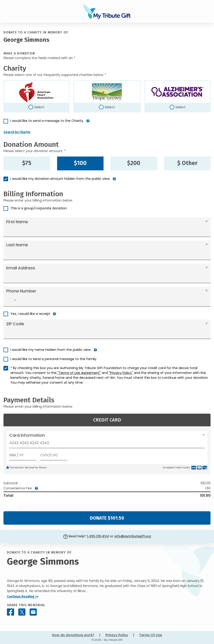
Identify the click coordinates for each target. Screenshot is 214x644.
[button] (88, 123)
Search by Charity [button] (17, 132)
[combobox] (12, 300)
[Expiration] (23, 454)
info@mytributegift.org (133, 536)
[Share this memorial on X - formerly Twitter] (22, 612)
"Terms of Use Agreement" (79, 373)
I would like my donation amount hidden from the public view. (60, 179)
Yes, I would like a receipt (30, 314)
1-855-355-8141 (98, 536)
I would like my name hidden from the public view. (51, 350)
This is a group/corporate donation (39, 208)
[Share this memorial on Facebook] (11, 612)
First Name (17, 222)
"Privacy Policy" (121, 373)
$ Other (187, 163)
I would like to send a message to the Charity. (47, 121)
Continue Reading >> (23, 597)
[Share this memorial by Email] (33, 612)
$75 (27, 163)
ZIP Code (15, 324)
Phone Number (21, 291)
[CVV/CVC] (54, 454)
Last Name (17, 245)
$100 (80, 163)
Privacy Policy (117, 635)
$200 (134, 163)
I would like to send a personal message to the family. (54, 359)
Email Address (21, 268)
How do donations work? (73, 635)
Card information (27, 435)
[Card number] (107, 444)
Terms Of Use (151, 635)
